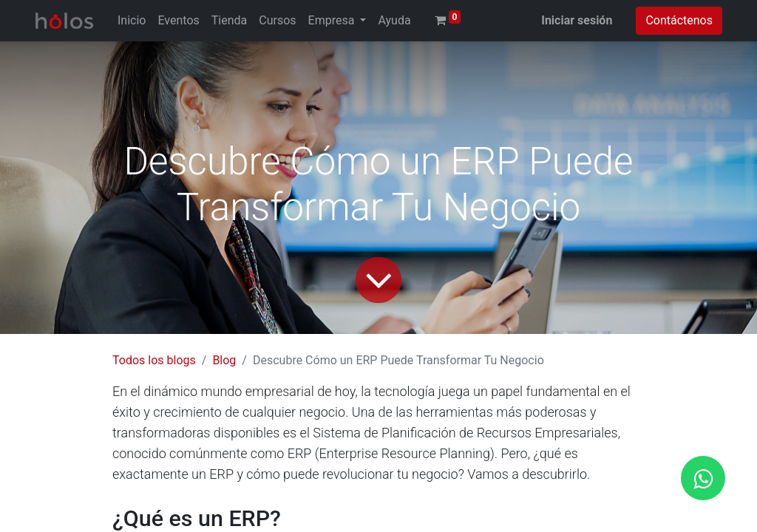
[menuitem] (132, 21)
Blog (224, 360)
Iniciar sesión (577, 20)
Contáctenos (679, 20)
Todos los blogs (154, 360)
